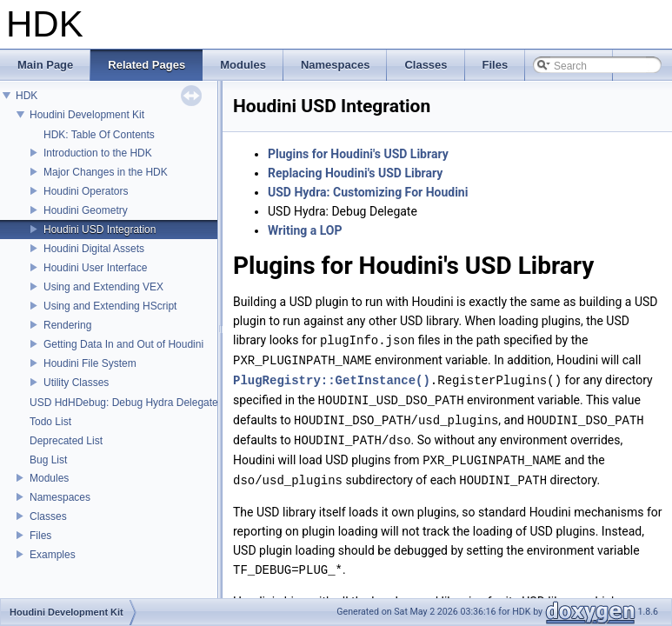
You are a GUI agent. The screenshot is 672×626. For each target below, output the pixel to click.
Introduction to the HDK (98, 153)
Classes (48, 516)
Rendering (67, 325)
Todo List (50, 422)
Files (40, 536)
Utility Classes (76, 383)
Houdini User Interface (95, 268)
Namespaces (60, 497)
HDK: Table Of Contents (99, 135)
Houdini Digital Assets (94, 249)
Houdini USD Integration (100, 230)
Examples (53, 555)
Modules (49, 478)
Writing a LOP (305, 230)
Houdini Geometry (86, 210)
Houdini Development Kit (87, 115)
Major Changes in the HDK (106, 172)
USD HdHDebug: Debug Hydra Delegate (124, 403)
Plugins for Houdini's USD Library (358, 154)
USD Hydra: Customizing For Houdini (368, 192)
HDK (27, 96)
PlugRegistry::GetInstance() (332, 378)
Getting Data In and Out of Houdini (123, 344)
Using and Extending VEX (103, 287)
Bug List (48, 460)
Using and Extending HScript (110, 306)
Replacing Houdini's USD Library (355, 173)
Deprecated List (66, 441)
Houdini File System (90, 363)
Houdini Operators (86, 191)
